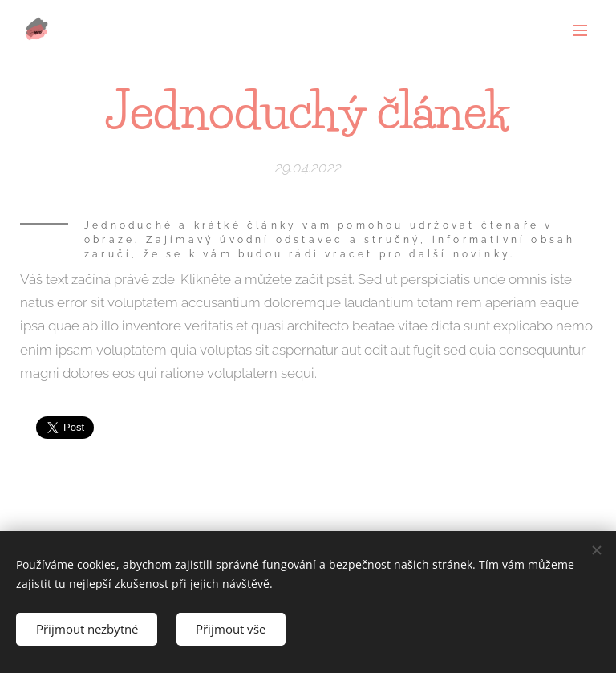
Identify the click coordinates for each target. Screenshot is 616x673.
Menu (580, 30)
